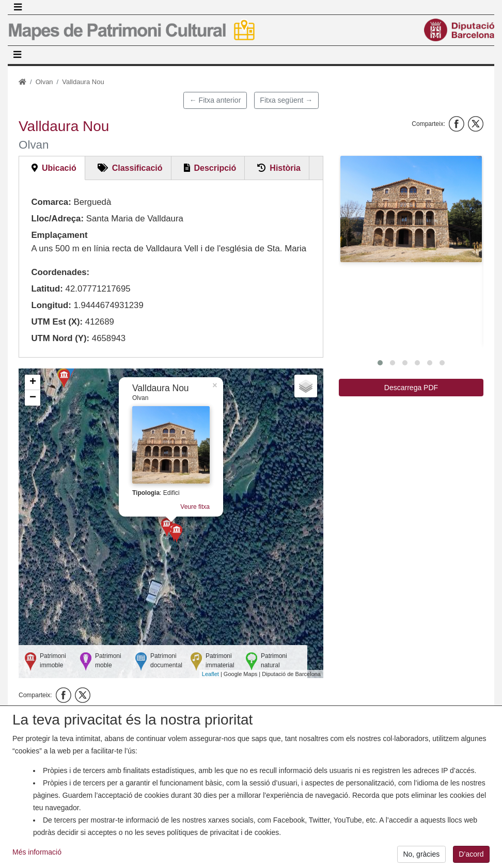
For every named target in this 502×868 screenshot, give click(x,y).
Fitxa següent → (286, 100)
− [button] (33, 398)
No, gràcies (421, 857)
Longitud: (51, 305)
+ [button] (33, 382)
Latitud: (47, 289)
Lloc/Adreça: (57, 219)
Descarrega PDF (411, 388)
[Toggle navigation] (18, 7)
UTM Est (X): (57, 322)
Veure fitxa (195, 507)
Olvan (44, 82)
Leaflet (210, 674)
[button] (411, 209)
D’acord (471, 857)
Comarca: (51, 202)
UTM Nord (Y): (60, 338)
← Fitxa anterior (215, 100)
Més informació (37, 855)
